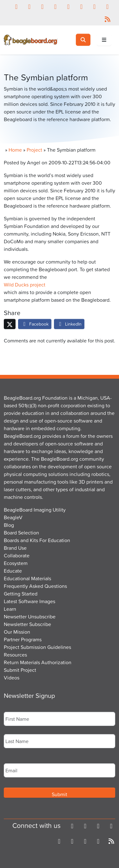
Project (34, 150)
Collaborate (17, 555)
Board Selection (21, 533)
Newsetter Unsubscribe (30, 617)
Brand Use (15, 548)
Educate (13, 571)
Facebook (35, 324)
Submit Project (20, 670)
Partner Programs (23, 639)
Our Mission (17, 632)
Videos (12, 678)
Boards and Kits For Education (37, 540)
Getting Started (21, 594)
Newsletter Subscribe (27, 624)
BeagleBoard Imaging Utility (35, 510)
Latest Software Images (30, 601)
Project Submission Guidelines (37, 647)
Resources (15, 655)
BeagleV (13, 517)
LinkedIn (69, 324)
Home (15, 150)
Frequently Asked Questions (35, 586)
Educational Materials (27, 578)
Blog (9, 525)
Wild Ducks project (25, 285)
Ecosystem (16, 563)
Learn (10, 609)
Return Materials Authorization (38, 662)
